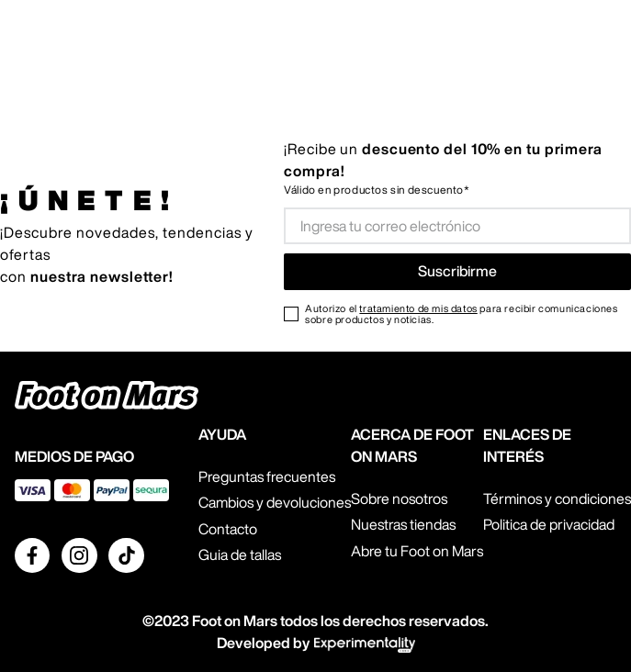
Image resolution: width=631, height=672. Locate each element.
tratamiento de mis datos (418, 308)
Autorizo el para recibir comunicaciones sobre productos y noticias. (461, 314)
